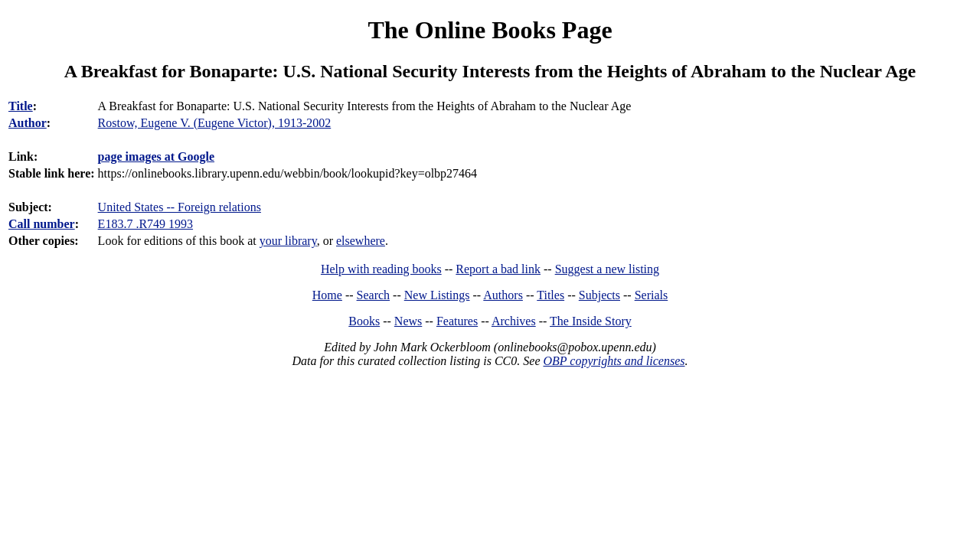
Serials (652, 295)
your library (288, 241)
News (408, 321)
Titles (550, 295)
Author (28, 123)
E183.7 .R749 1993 (145, 224)
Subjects (599, 295)
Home (327, 295)
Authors (503, 295)
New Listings (437, 295)
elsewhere (361, 241)
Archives (514, 321)
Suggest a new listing (607, 269)
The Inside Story (591, 321)
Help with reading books (381, 269)
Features (457, 321)
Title (21, 106)
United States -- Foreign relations (180, 207)
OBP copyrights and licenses (614, 361)
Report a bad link (498, 269)
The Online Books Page (490, 30)
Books (364, 321)
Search (374, 295)
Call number (42, 224)
